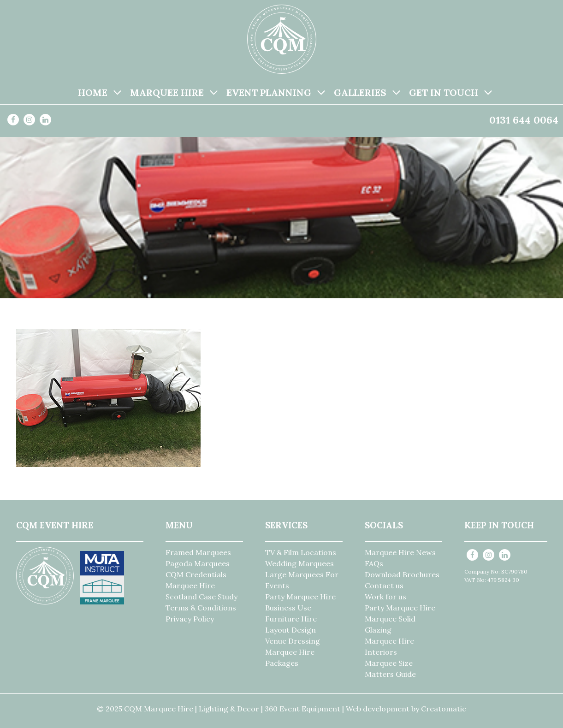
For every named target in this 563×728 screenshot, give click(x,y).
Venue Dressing (293, 641)
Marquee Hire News (400, 552)
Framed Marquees (198, 552)
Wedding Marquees (299, 563)
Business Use (288, 608)
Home (93, 92)
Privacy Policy (190, 619)
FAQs (374, 563)
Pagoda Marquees (198, 563)
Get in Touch (444, 92)
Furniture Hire (291, 619)
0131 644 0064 (524, 120)
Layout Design (290, 630)
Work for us (385, 597)
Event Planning (269, 92)
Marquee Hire (167, 92)
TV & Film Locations (301, 552)
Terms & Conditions (201, 608)
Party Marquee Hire (300, 597)
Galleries (360, 92)
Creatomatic (444, 709)
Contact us (384, 586)
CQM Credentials (196, 574)
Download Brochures (402, 574)
